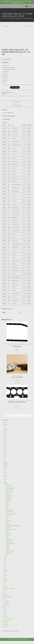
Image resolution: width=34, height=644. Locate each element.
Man (5, 469)
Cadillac (5, 433)
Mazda (5, 471)
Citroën (7, 94)
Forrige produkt (6, 26)
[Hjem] (2, 18)
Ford (5, 448)
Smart (5, 569)
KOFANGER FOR (6, 605)
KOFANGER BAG (6, 603)
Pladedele (5, 612)
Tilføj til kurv (15, 87)
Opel (29, 344)
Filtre (7, 508)
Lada (5, 460)
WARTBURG (6, 586)
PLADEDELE (8, 524)
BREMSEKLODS (12, 94)
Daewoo (5, 442)
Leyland (5, 467)
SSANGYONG (6, 570)
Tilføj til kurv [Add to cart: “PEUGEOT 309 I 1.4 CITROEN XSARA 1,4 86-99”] (17, 408)
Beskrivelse (17, 102)
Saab (5, 561)
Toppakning (11, 400)
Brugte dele (5, 595)
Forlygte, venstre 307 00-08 (17, 377)
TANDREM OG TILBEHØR (10, 544)
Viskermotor (8, 554)
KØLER (7, 519)
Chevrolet (5, 435)
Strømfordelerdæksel (9, 540)
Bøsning (5, 591)
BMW (5, 432)
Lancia (5, 462)
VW (4, 585)
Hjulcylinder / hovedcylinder (11, 514)
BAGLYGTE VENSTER (10, 489)
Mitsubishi (6, 476)
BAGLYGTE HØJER (9, 487)
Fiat (12, 344)
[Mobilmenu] (30, 6)
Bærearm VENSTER (9, 492)
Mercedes (5, 472)
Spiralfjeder (5, 616)
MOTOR (5, 344)
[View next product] (31, 26)
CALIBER (7, 505)
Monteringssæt (8, 521)
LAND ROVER (6, 464)
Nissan (5, 480)
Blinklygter (8, 494)
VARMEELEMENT (9, 553)
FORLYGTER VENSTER (18, 375)
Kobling (7, 517)
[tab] (17, 102)
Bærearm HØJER (9, 490)
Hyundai (5, 451)
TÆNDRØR (5, 622)
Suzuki (5, 574)
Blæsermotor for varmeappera (9, 588)
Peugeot (22, 94)
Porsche (5, 556)
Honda (5, 449)
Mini (5, 474)
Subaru (5, 572)
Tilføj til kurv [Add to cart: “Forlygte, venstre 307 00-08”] (17, 383)
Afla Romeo (6, 424)
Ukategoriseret (6, 625)
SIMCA (5, 565)
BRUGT (7, 503)
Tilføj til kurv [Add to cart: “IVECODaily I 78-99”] (17, 352)
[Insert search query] (17, 415)
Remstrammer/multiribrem (11, 529)
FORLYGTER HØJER (9, 510)
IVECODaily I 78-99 (17, 346)
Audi (5, 426)
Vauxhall (5, 581)
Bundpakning (9, 344)
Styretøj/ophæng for (9, 542)
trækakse (7, 547)
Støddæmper (8, 538)
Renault (24, 345)
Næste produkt (28, 26)
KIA (4, 458)
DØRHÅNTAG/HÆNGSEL (8, 597)
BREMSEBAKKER (9, 496)
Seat (4, 563)
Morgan (5, 478)
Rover (5, 560)
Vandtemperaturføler (10, 551)
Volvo (5, 583)
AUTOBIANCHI (6, 430)
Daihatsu (5, 444)
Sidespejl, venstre (9, 535)
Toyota (5, 577)
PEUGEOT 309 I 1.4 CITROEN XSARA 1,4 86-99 (17, 402)
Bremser (5, 593)
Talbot (5, 576)
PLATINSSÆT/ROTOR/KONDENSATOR (13, 526)
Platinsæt (5, 614)
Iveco (20, 344)
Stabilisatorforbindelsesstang (8, 618)
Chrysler (5, 437)
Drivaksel (7, 506)
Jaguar (5, 455)
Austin (5, 428)
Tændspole (8, 545)
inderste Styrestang (6, 601)
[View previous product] (3, 26)
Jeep (5, 456)
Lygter (4, 608)
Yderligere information (17, 105)
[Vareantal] (5, 87)
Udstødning (8, 549)
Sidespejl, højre (8, 533)
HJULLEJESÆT (9, 515)
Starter (7, 537)
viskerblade (5, 627)
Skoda (5, 567)
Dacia (5, 440)
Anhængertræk (8, 485)
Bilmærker (5, 422)
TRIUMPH (5, 579)
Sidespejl (7, 531)
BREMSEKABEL (9, 498)
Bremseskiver (8, 501)
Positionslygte (8, 528)
